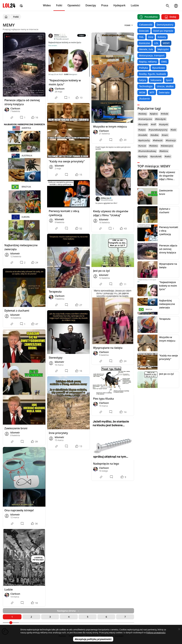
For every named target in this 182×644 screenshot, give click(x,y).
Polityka (143, 68)
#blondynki (160, 119)
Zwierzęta (164, 92)
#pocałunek (156, 156)
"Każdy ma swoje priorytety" (67, 161)
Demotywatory (165, 25)
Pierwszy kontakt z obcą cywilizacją (64, 213)
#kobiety (142, 114)
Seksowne (156, 80)
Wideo (47, 5)
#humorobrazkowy (147, 151)
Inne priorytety (58, 433)
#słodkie (155, 135)
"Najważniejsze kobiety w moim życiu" (65, 82)
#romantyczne (145, 119)
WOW (142, 92)
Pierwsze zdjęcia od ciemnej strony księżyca (22, 102)
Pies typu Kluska (103, 399)
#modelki (143, 135)
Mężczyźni (163, 49)
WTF (152, 92)
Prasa (105, 5)
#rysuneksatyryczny (158, 130)
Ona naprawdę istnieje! (19, 510)
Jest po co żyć (101, 271)
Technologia (146, 86)
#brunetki (143, 124)
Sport (169, 80)
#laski (173, 130)
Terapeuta (55, 292)
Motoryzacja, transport (152, 55)
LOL (156, 43)
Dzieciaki (144, 31)
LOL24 (9, 5)
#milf (153, 124)
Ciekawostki (146, 25)
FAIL (141, 37)
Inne (151, 37)
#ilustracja (171, 140)
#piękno (154, 114)
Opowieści (74, 5)
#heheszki (158, 140)
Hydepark (119, 5)
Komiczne (144, 43)
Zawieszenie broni (16, 428)
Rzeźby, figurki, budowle (153, 74)
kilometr (15, 253)
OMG (164, 62)
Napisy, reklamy (148, 62)
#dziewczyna (167, 146)
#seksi (168, 156)
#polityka (143, 156)
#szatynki (164, 124)
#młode (164, 114)
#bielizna (164, 151)
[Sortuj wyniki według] (124, 25)
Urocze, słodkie (165, 86)
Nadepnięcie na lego (106, 464)
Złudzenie (144, 99)
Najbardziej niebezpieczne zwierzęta (21, 247)
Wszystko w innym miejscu (110, 127)
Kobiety (162, 37)
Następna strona (68, 611)
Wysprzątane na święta (108, 348)
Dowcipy (91, 5)
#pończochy (144, 140)
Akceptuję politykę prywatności (93, 639)
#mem (165, 135)
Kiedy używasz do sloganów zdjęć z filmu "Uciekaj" (111, 213)
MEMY (166, 43)
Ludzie (135, 5)
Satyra (143, 80)
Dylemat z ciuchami (17, 311)
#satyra (142, 130)
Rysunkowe (159, 68)
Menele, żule (146, 49)
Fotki (59, 5)
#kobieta (153, 146)
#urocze (142, 146)
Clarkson (15, 108)
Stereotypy (56, 358)
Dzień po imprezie (163, 31)
